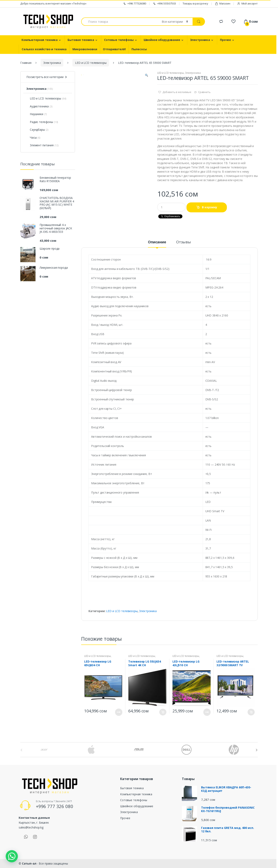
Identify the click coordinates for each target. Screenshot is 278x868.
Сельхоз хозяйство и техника (44, 49)
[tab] (157, 244)
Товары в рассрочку (195, 3)
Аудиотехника (38, 106)
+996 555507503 (164, 4)
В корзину (210, 207)
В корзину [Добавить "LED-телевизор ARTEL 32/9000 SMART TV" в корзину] (251, 712)
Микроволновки (85, 49)
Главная (26, 63)
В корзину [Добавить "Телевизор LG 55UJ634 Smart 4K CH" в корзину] (163, 712)
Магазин (223, 4)
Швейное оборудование (162, 40)
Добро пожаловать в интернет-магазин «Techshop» (53, 3)
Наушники (35, 114)
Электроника (200, 40)
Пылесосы (139, 49)
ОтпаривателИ (114, 49)
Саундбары (36, 130)
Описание (157, 242)
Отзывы (184, 242)
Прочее (225, 40)
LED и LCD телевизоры (91, 63)
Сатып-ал (29, 863)
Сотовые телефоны (119, 40)
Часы (31, 137)
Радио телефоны (40, 122)
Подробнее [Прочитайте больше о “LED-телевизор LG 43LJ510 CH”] (207, 712)
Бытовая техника (81, 40)
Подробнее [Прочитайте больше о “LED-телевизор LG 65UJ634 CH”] (119, 712)
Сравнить (204, 92)
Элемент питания (40, 145)
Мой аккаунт (247, 4)
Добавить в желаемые (177, 92)
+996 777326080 (135, 4)
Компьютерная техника (40, 40)
